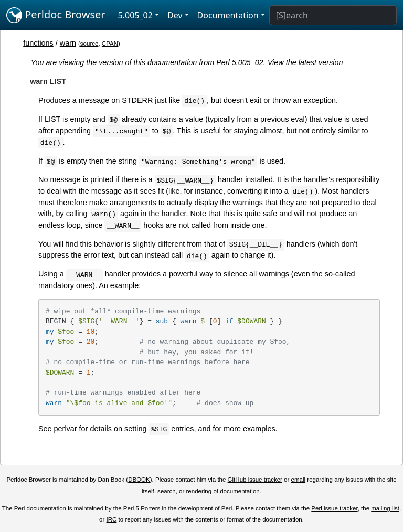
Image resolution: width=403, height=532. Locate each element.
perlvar (66, 429)
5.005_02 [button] (135, 15)
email (299, 480)
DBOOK (139, 480)
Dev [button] (175, 15)
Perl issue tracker (334, 508)
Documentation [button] (228, 15)
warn (68, 43)
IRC (112, 519)
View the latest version (305, 62)
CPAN (110, 44)
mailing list (385, 508)
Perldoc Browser (56, 15)
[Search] (333, 15)
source (89, 44)
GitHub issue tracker (255, 480)
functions (38, 43)
